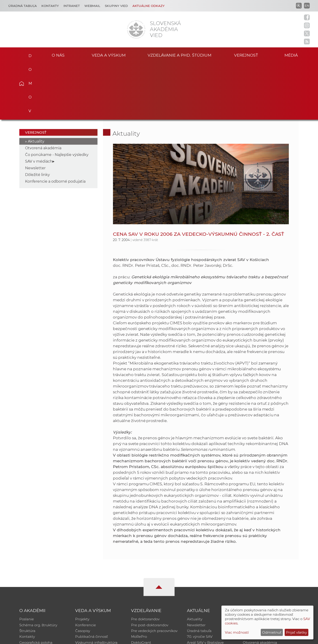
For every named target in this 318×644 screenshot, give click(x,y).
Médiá (292, 55)
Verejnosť (246, 55)
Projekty (82, 562)
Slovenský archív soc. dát (264, 568)
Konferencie (86, 568)
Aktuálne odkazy (149, 6)
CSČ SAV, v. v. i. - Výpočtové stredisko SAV (88, 638)
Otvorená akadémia (43, 91)
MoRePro (139, 580)
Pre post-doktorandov (150, 568)
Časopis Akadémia (259, 580)
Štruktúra (27, 574)
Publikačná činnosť (92, 580)
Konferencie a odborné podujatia (55, 124)
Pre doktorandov (145, 562)
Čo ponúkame (199, 592)
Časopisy (83, 574)
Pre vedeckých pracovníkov (154, 574)
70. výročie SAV (200, 580)
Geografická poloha (36, 586)
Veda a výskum (109, 55)
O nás (58, 55)
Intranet (72, 6)
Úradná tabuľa (199, 574)
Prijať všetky (297, 632)
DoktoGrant (141, 586)
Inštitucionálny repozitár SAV (267, 562)
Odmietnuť (272, 632)
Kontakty (50, 6)
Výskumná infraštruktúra (96, 586)
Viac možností (237, 632)
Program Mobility (146, 592)
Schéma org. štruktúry (38, 568)
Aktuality (36, 84)
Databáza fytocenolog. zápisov (269, 574)
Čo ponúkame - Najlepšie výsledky (57, 98)
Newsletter (35, 111)
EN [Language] (307, 6)
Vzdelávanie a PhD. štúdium (180, 55)
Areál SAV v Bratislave (205, 586)
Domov (29, 54)
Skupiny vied (116, 6)
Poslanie (27, 562)
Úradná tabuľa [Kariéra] (23, 6)
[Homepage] (136, 29)
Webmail (92, 6)
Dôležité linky (37, 118)
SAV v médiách (39, 104)
